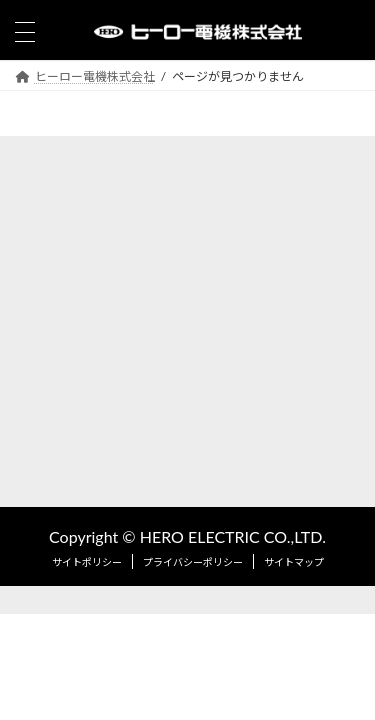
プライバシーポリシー (193, 562)
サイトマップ (294, 562)
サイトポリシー (87, 562)
